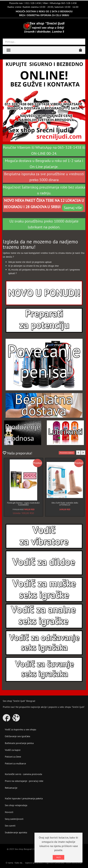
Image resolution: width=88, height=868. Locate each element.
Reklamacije (11, 788)
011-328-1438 (33, 3)
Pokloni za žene (13, 757)
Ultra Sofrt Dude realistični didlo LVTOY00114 (65, 504)
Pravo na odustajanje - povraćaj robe (24, 781)
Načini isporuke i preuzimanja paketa (24, 798)
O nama (9, 863)
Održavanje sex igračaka (17, 736)
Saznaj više (73, 208)
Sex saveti (10, 826)
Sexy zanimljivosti (14, 819)
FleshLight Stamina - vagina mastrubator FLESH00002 (23, 504)
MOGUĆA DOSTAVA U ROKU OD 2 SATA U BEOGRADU (44, 11)
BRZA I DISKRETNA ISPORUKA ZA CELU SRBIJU (44, 15)
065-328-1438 (69, 3)
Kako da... (19, 863)
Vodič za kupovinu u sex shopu (20, 729)
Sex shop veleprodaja (16, 805)
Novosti (9, 812)
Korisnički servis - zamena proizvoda (23, 774)
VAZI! (58, 857)
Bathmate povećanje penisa (19, 743)
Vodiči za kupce (13, 750)
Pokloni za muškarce (15, 763)
